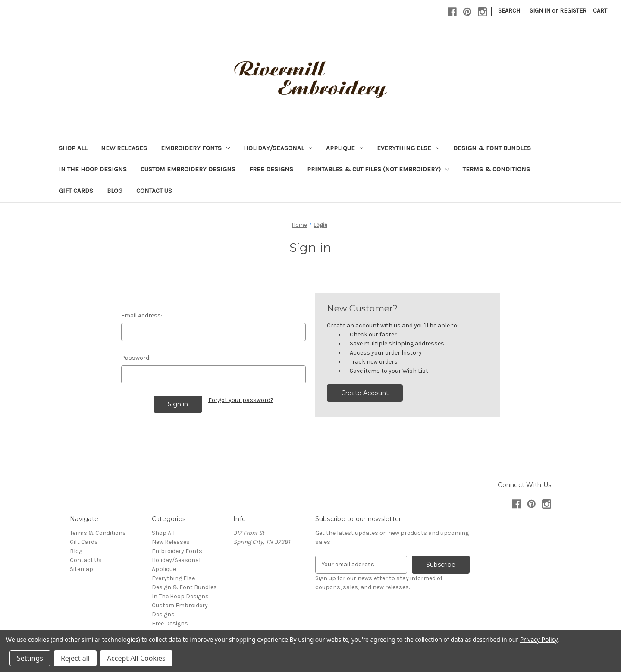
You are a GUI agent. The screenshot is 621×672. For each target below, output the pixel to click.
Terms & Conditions (496, 169)
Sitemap (82, 569)
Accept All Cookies (136, 658)
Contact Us (154, 191)
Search (509, 11)
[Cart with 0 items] (600, 11)
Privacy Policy (539, 639)
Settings (30, 658)
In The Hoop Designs (93, 169)
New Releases (124, 148)
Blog (115, 191)
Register (573, 11)
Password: (136, 358)
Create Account (365, 393)
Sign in (540, 11)
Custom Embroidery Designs (188, 169)
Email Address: (142, 316)
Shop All (73, 148)
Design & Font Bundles (492, 148)
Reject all (75, 658)
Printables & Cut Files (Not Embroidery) (378, 169)
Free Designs (271, 169)
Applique (345, 148)
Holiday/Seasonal (278, 148)
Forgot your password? (241, 400)
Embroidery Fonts (195, 148)
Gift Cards (76, 191)
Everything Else (408, 148)
